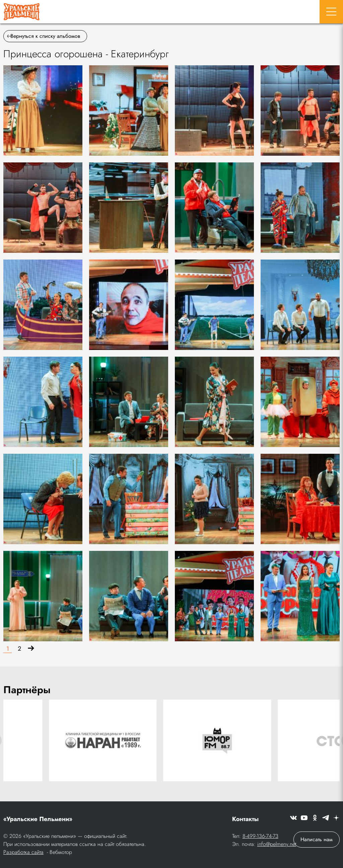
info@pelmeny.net (277, 844)
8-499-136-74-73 (260, 836)
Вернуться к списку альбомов (44, 36)
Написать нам (317, 839)
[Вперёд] (31, 649)
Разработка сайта (23, 852)
